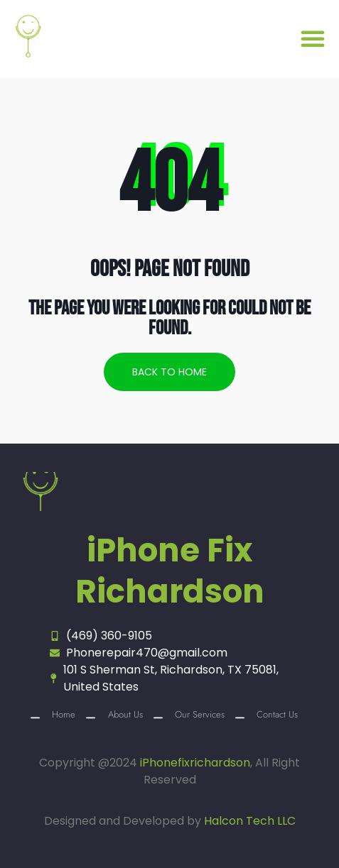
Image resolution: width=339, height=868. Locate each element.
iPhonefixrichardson (195, 763)
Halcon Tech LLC (250, 821)
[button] (313, 38)
